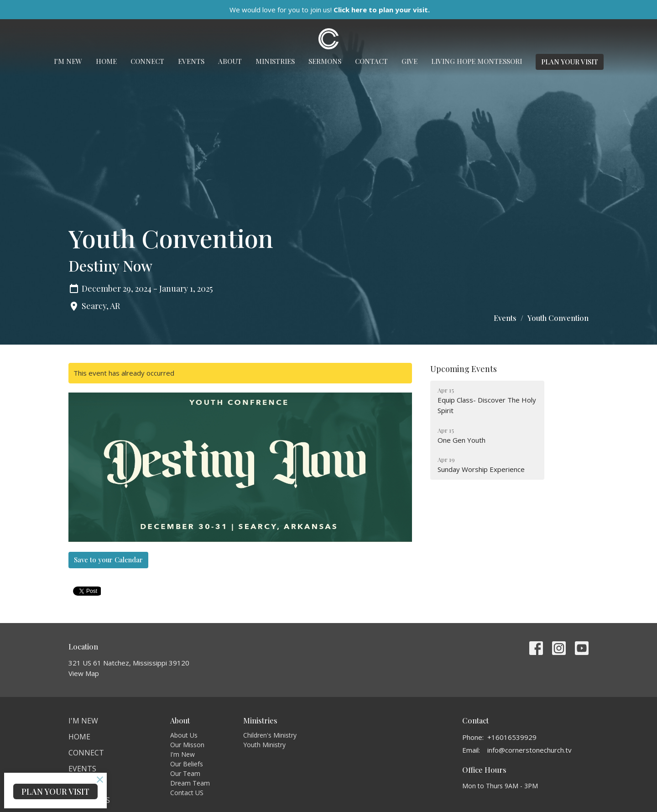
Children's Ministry (270, 735)
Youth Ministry (264, 745)
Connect (147, 61)
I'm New (68, 61)
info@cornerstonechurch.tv (529, 750)
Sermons (325, 61)
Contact (371, 61)
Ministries (275, 61)
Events (191, 61)
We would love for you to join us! (330, 10)
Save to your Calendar (108, 560)
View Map (84, 673)
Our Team (185, 773)
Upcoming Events (464, 369)
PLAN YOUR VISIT (570, 62)
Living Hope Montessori (477, 61)
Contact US (187, 793)
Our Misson (187, 745)
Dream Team (190, 783)
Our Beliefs (187, 764)
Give (409, 61)
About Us (184, 735)
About (230, 61)
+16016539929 (512, 737)
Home (106, 61)
